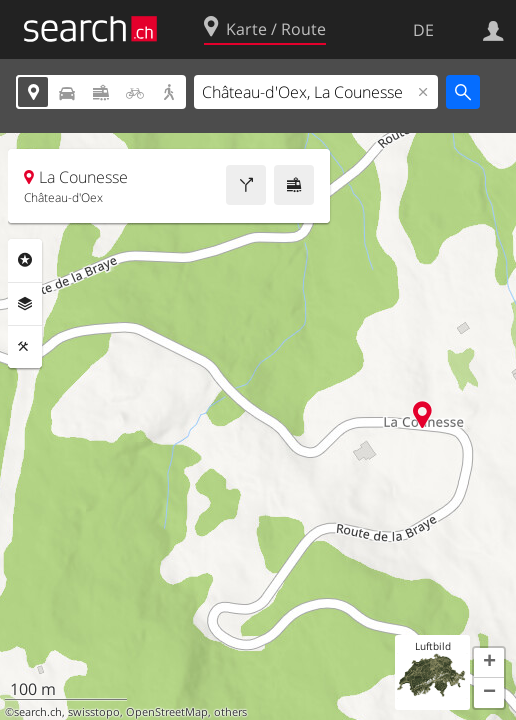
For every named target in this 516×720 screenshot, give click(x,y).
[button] (489, 663)
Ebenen (25, 304)
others (230, 712)
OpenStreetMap (167, 712)
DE (423, 30)
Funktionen (25, 347)
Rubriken (25, 260)
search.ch (38, 712)
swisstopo (94, 712)
